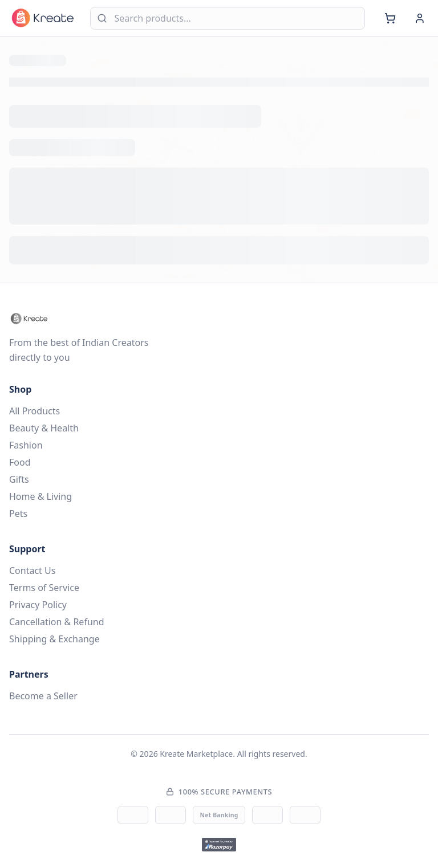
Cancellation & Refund (57, 622)
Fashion (26, 445)
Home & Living (40, 496)
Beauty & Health (44, 428)
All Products (35, 411)
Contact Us (32, 570)
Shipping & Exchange (54, 639)
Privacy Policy (38, 605)
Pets (18, 514)
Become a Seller (43, 696)
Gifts (19, 479)
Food (20, 462)
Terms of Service (44, 588)
